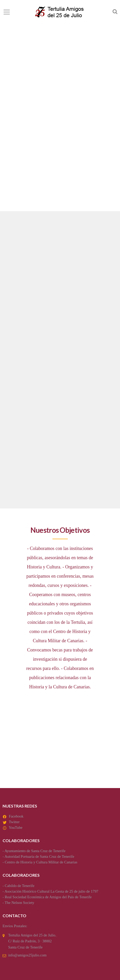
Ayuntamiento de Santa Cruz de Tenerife (35, 851)
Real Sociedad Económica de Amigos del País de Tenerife (48, 897)
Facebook (16, 816)
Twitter (14, 822)
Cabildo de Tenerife (20, 886)
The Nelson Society (19, 903)
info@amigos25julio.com (27, 955)
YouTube (15, 828)
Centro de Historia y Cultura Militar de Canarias (41, 862)
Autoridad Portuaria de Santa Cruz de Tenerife (39, 856)
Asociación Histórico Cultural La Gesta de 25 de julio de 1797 (51, 891)
